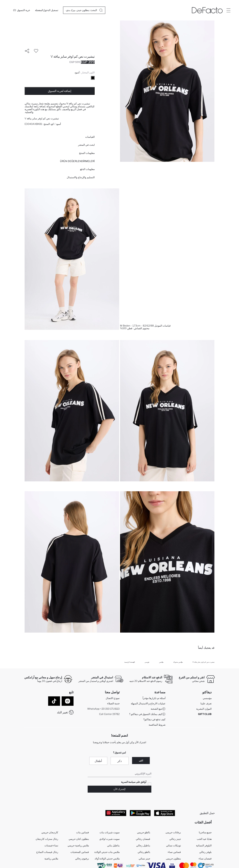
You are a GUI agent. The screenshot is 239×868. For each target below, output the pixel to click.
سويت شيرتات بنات (110, 833)
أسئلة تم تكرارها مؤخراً (154, 698)
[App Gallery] (116, 813)
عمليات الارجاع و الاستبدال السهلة (148, 703)
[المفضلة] (39, 10)
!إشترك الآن (119, 789)
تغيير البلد (62, 712)
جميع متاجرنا (205, 833)
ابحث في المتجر (86, 145)
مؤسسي (207, 698)
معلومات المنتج (87, 153)
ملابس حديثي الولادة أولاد (107, 859)
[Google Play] (140, 813)
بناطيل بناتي (113, 846)
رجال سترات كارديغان (47, 839)
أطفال (98, 761)
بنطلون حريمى (173, 859)
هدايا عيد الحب (204, 839)
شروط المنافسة (157, 725)
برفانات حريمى (173, 833)
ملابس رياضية (51, 859)
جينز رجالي (175, 839)
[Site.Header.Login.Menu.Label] (228, 10)
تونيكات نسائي (173, 846)
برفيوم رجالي (82, 859)
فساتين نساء (174, 852)
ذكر (119, 761)
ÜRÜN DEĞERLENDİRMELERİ (77, 161)
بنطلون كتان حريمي (79, 839)
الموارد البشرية (204, 709)
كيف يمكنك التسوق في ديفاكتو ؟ (147, 714)
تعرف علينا (206, 703)
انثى (141, 761)
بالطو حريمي (144, 833)
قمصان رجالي (143, 839)
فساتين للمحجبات (80, 852)
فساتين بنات (83, 833)
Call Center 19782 (109, 714)
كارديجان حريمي (50, 833)
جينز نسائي (144, 859)
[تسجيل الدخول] (51, 10)
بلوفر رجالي (205, 852)
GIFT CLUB (205, 714)
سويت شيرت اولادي (109, 839)
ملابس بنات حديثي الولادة (107, 852)
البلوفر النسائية (204, 846)
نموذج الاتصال (113, 698)
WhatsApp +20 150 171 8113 (103, 709)
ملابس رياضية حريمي (78, 846)
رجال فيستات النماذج (47, 852)
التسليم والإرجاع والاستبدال (81, 177)
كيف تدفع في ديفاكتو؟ (154, 719)
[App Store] (165, 813)
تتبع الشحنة (158, 709)
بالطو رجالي (144, 852)
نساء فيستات (51, 846)
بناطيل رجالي (143, 846)
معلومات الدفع (87, 169)
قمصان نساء (205, 859)
